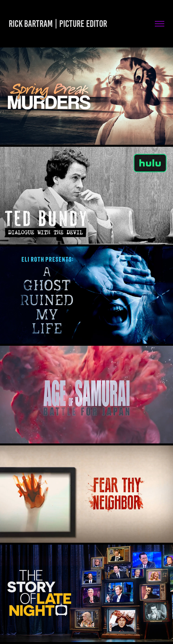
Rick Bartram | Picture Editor (58, 24)
